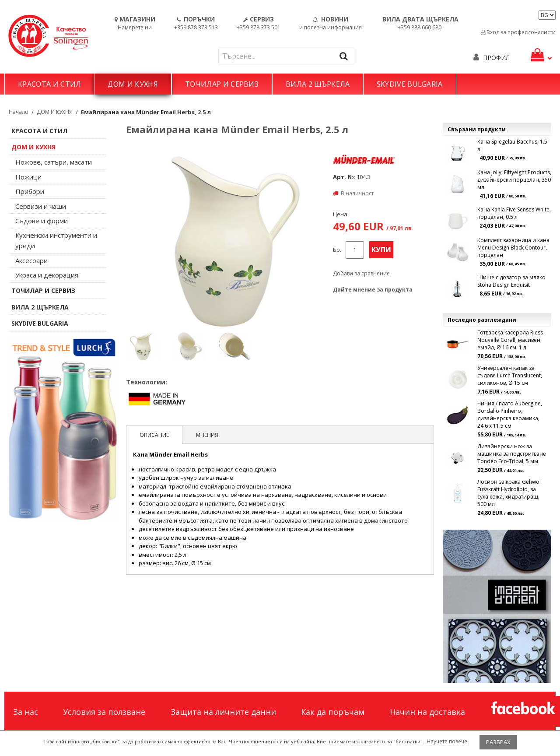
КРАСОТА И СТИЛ (49, 84)
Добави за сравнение (361, 273)
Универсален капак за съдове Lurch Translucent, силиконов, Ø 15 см (510, 375)
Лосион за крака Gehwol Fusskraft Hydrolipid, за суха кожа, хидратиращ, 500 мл (509, 493)
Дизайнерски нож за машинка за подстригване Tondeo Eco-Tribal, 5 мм (512, 454)
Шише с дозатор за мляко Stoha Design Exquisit (511, 281)
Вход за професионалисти (518, 32)
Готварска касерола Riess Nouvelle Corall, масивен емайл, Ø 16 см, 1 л (510, 340)
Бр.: (338, 250)
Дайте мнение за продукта (373, 290)
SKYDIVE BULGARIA (410, 84)
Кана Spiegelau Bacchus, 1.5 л (512, 145)
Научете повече (446, 741)
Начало (19, 112)
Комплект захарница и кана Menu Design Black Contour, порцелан (513, 248)
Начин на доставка (427, 712)
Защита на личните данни (223, 712)
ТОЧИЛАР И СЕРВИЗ (222, 84)
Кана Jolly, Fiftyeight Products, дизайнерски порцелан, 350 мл (514, 180)
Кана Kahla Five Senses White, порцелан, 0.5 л (514, 213)
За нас (26, 712)
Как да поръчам (333, 712)
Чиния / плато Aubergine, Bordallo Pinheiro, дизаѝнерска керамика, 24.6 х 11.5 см (510, 415)
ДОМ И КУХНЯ (133, 84)
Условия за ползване (104, 712)
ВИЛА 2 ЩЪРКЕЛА (318, 84)
